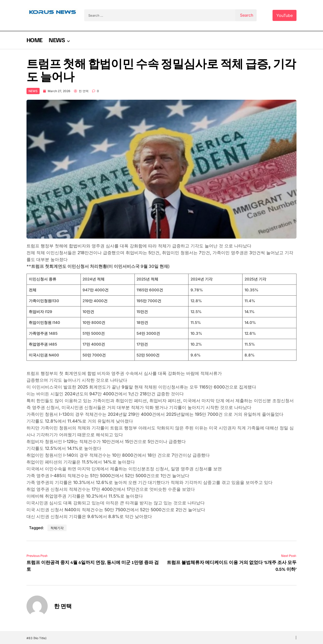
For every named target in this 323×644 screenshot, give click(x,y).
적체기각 (57, 528)
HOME (34, 40)
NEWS (57, 40)
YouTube (285, 15)
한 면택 (81, 91)
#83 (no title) (36, 638)
